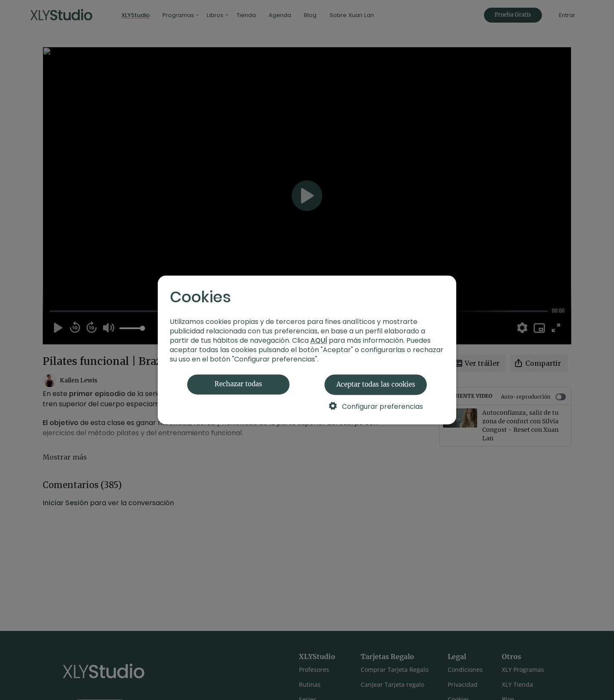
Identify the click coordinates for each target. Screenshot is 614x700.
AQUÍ (319, 341)
